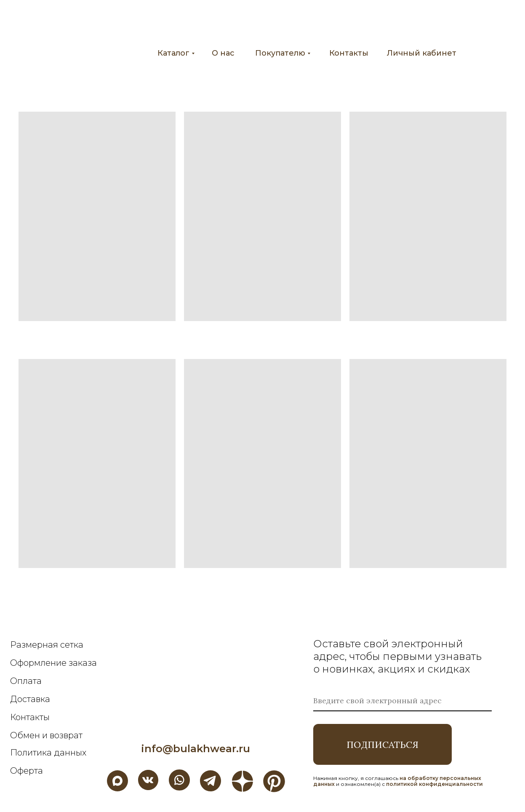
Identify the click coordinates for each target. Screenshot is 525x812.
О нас (223, 53)
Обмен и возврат (46, 735)
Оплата (26, 681)
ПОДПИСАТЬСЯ (382, 745)
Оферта (27, 771)
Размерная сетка (47, 645)
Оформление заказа (53, 663)
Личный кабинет (422, 53)
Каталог (173, 53)
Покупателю (280, 53)
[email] (402, 701)
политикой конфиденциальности (434, 784)
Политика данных (48, 753)
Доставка (30, 699)
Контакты (349, 53)
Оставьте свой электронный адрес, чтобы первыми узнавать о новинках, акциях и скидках (397, 656)
